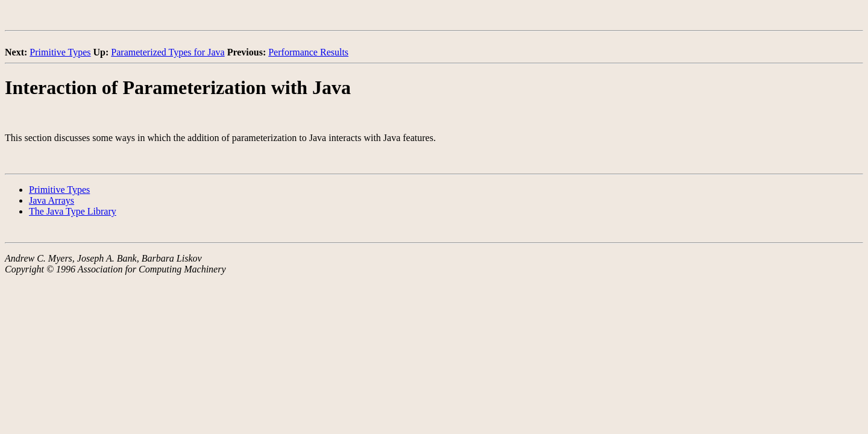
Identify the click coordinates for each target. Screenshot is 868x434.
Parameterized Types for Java (168, 52)
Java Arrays (52, 200)
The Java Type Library (73, 211)
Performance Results (308, 52)
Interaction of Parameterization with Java (178, 87)
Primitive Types (60, 52)
